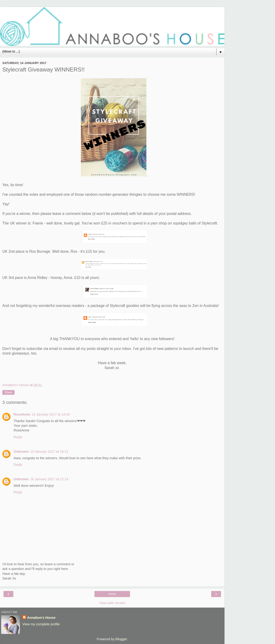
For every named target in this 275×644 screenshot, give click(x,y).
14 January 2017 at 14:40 (51, 414)
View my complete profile (41, 624)
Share (8, 392)
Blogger (121, 639)
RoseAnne (22, 414)
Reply (18, 437)
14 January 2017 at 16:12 (49, 452)
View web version (112, 603)
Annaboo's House (41, 618)
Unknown (21, 452)
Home (112, 594)
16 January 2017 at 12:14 (49, 479)
